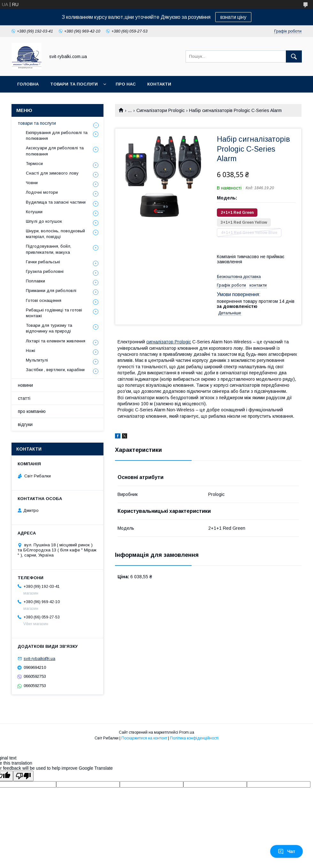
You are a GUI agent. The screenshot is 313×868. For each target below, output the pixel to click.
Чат (286, 851)
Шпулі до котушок (44, 221)
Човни (32, 183)
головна (28, 84)
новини (25, 385)
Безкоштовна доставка (239, 277)
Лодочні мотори (42, 192)
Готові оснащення (44, 300)
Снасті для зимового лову (52, 173)
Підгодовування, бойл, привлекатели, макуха (49, 249)
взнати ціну (233, 17)
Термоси (34, 164)
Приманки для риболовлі (51, 291)
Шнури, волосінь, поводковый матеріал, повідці (55, 234)
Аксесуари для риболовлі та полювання (55, 151)
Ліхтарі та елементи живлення (56, 341)
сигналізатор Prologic (169, 342)
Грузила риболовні (45, 271)
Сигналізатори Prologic (160, 110)
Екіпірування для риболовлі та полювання (57, 135)
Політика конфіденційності (194, 738)
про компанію (32, 411)
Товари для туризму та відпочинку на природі (49, 328)
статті (24, 398)
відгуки (25, 424)
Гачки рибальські (43, 262)
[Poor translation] (23, 776)
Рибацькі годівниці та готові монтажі (54, 313)
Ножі (31, 351)
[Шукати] (294, 56)
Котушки (34, 212)
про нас (126, 84)
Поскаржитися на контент (144, 738)
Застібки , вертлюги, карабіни (55, 370)
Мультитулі (37, 360)
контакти (159, 84)
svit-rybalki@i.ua (39, 658)
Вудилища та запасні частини (56, 202)
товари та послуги (74, 84)
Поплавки (35, 281)
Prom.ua (187, 732)
